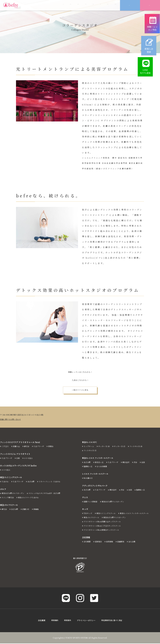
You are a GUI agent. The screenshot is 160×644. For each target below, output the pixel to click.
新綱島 (38, 510)
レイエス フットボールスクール (96, 474)
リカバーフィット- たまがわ (52, 482)
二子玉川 (5, 447)
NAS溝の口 (88, 479)
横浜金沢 (128, 463)
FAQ (82, 6)
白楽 (19, 459)
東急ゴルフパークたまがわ (30, 498)
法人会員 (134, 542)
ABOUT (29, 6)
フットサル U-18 (138, 447)
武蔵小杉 (27, 510)
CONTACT (111, 6)
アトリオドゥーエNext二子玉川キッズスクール (103, 526)
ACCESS (95, 6)
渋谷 (138, 463)
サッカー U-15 (121, 447)
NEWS (58, 6)
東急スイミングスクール (107, 514)
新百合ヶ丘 (100, 463)
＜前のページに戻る (80, 390)
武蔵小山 (17, 447)
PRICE (71, 6)
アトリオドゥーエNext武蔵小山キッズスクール (103, 522)
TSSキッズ (88, 514)
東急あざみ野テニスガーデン (115, 502)
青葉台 (53, 447)
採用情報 (111, 542)
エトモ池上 (30, 459)
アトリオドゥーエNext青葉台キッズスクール (103, 530)
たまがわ (5, 482)
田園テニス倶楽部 (91, 502)
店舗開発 (123, 542)
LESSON (44, 6)
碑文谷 (28, 447)
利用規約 (54, 621)
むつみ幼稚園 (103, 467)
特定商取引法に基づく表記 (112, 621)
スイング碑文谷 (8, 498)
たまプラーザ (41, 447)
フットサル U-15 (90, 451)
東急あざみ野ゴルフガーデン (14, 494)
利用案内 (67, 621)
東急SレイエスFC (90, 443)
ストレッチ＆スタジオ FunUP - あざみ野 (47, 494)
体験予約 (149, 6)
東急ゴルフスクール (92, 518)
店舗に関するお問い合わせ (11, 420)
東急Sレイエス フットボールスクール (99, 458)
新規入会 (129, 6)
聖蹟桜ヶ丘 (88, 467)
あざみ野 (33, 482)
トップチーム (89, 447)
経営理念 (99, 542)
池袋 (146, 463)
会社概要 (87, 542)
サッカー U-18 (105, 447)
